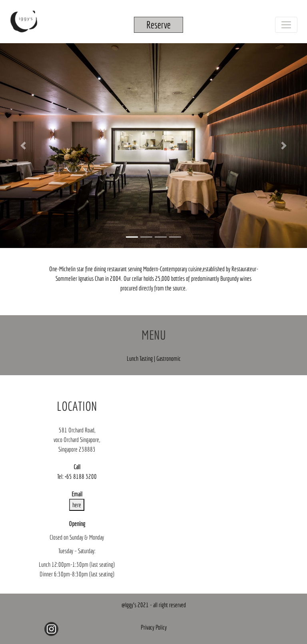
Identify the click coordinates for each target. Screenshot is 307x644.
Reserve (158, 25)
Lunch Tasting (140, 358)
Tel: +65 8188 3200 (77, 476)
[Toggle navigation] (286, 25)
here (77, 505)
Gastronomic (168, 358)
